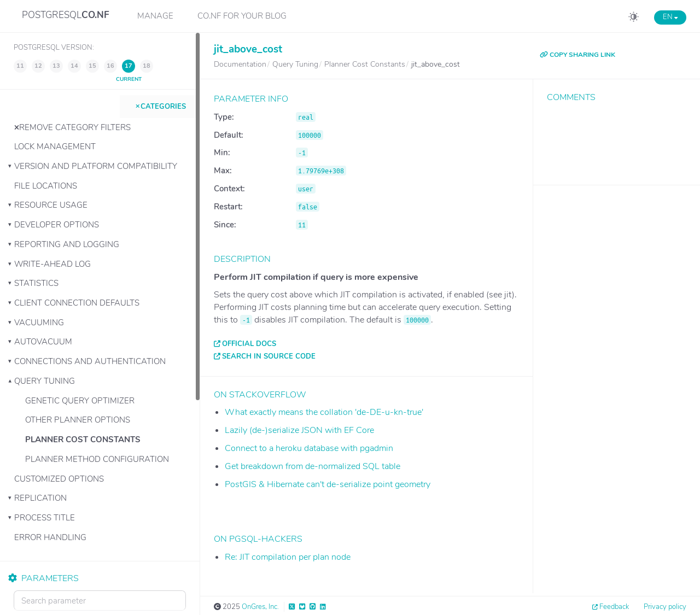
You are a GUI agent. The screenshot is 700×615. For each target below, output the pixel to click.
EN (670, 17)
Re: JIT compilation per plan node (288, 557)
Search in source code (269, 356)
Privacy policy (665, 607)
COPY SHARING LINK (577, 55)
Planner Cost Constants (83, 440)
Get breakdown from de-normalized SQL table (313, 466)
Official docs (249, 344)
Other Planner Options (78, 420)
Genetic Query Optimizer (80, 401)
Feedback (614, 607)
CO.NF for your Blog (242, 16)
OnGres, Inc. (260, 607)
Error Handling (50, 537)
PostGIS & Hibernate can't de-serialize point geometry (328, 484)
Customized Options (59, 479)
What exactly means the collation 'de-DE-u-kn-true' (324, 412)
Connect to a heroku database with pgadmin (309, 448)
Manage (155, 16)
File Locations (46, 186)
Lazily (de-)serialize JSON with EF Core (299, 430)
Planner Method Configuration (97, 459)
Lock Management (55, 147)
